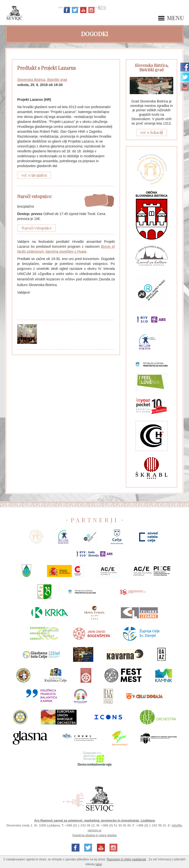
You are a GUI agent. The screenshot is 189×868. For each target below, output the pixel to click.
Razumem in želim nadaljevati (126, 859)
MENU (175, 18)
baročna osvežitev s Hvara (66, 251)
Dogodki (94, 34)
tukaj (99, 864)
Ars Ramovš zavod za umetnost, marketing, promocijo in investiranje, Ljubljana (95, 820)
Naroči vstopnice (37, 228)
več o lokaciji (152, 132)
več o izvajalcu (34, 175)
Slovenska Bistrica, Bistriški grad (42, 80)
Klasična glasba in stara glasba (94, 835)
